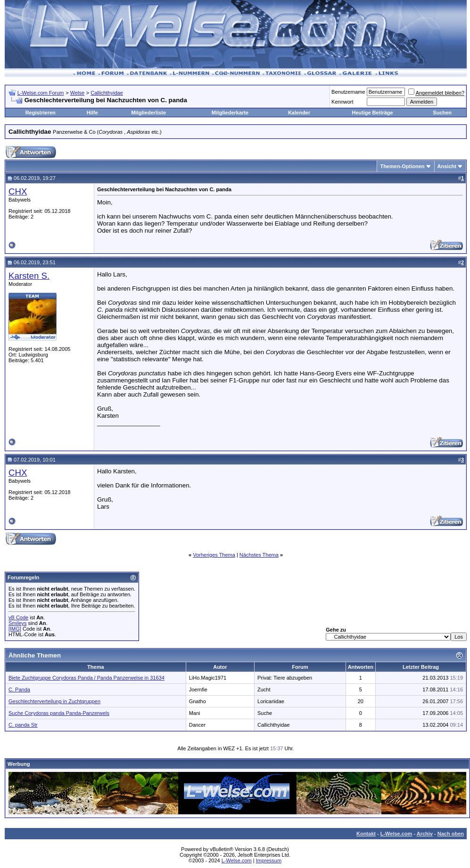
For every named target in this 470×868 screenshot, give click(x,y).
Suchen (442, 113)
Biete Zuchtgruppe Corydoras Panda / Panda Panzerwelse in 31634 (87, 678)
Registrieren (41, 113)
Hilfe (92, 113)
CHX (18, 191)
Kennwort (342, 102)
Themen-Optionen (402, 166)
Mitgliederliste (148, 113)
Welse (77, 93)
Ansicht (447, 166)
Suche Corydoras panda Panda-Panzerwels (59, 713)
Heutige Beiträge (372, 113)
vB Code (18, 617)
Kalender (299, 113)
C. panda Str (23, 725)
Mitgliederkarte (230, 113)
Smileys (18, 623)
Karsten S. (29, 276)
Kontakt (366, 834)
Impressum (269, 860)
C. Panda (19, 690)
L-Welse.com (396, 834)
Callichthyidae (107, 93)
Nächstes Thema (259, 555)
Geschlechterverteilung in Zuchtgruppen (54, 701)
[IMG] (15, 629)
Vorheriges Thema (214, 555)
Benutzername (348, 92)
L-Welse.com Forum (41, 93)
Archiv (425, 834)
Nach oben (451, 834)
